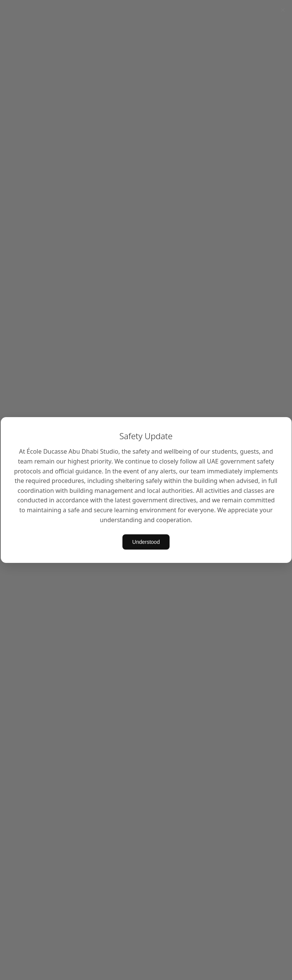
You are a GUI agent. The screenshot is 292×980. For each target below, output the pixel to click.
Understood (146, 542)
